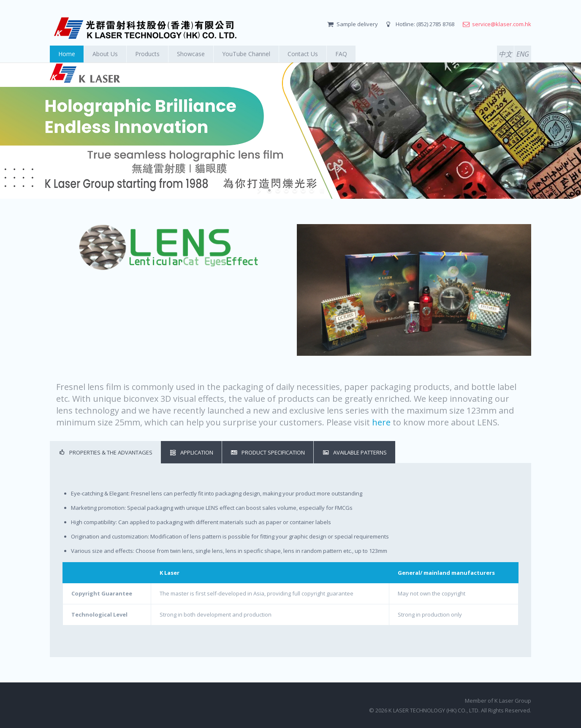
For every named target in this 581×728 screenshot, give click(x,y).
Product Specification (268, 452)
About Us (105, 54)
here (381, 422)
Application (191, 452)
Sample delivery (357, 24)
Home (67, 54)
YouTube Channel (246, 54)
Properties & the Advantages (105, 452)
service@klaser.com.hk (502, 24)
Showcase (191, 54)
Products (147, 54)
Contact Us (303, 54)
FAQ (341, 54)
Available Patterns (354, 452)
